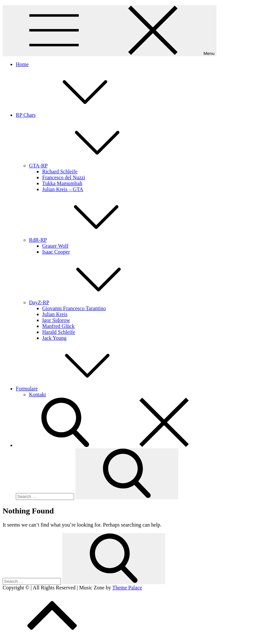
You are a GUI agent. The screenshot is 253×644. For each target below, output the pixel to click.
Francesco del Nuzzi (64, 177)
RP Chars (75, 115)
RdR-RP (87, 240)
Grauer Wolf (55, 246)
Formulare (76, 389)
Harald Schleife (59, 332)
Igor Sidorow (56, 320)
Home (22, 64)
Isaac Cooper (56, 252)
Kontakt (38, 395)
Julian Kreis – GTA (63, 189)
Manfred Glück (58, 326)
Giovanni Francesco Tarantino (74, 308)
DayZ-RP (88, 302)
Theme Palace (127, 588)
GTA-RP (88, 166)
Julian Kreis (55, 314)
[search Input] (45, 496)
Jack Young (54, 338)
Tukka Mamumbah (62, 183)
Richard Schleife (60, 172)
